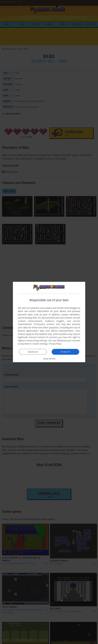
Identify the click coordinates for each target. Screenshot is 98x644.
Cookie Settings (40, 344)
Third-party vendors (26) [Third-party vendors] (47, 324)
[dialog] (49, 322)
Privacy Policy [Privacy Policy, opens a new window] (56, 344)
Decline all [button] (33, 352)
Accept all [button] (65, 352)
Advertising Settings (37, 340)
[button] (49, 359)
